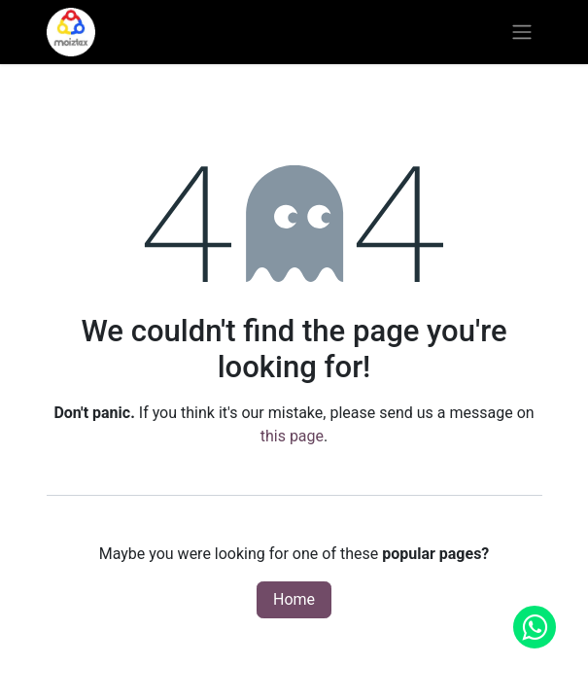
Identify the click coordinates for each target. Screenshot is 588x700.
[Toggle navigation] (522, 33)
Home (294, 599)
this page (292, 436)
